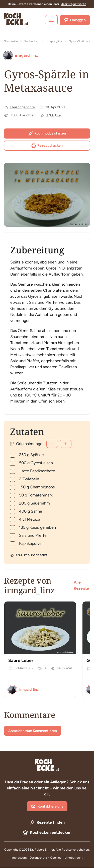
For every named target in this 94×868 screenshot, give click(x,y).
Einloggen (75, 20)
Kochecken (32, 41)
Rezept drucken (47, 146)
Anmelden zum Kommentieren (33, 731)
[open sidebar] (51, 20)
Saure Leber (21, 660)
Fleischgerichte (23, 107)
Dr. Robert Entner (42, 850)
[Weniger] (52, 444)
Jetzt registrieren (74, 4)
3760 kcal (54, 115)
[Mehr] (66, 444)
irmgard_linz (54, 41)
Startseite (11, 41)
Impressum (19, 858)
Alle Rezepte (81, 585)
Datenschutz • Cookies (46, 858)
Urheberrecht (74, 858)
